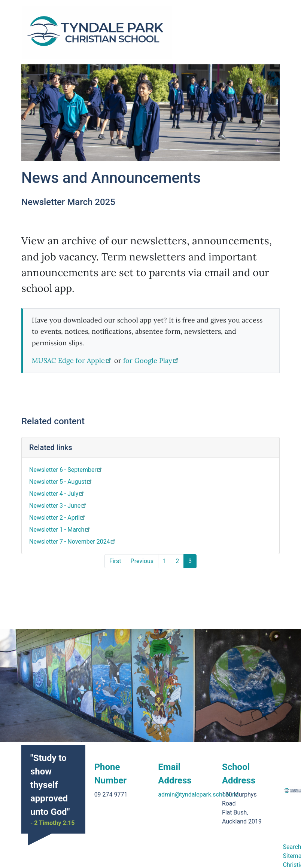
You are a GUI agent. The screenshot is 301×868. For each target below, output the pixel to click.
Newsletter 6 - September (66, 470)
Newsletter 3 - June (58, 506)
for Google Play (151, 360)
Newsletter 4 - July (57, 494)
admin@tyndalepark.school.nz (198, 779)
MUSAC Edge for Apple (72, 360)
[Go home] (97, 32)
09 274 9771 (111, 779)
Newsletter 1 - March (60, 530)
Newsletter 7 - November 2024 (73, 542)
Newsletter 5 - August (61, 482)
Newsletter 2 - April (58, 518)
